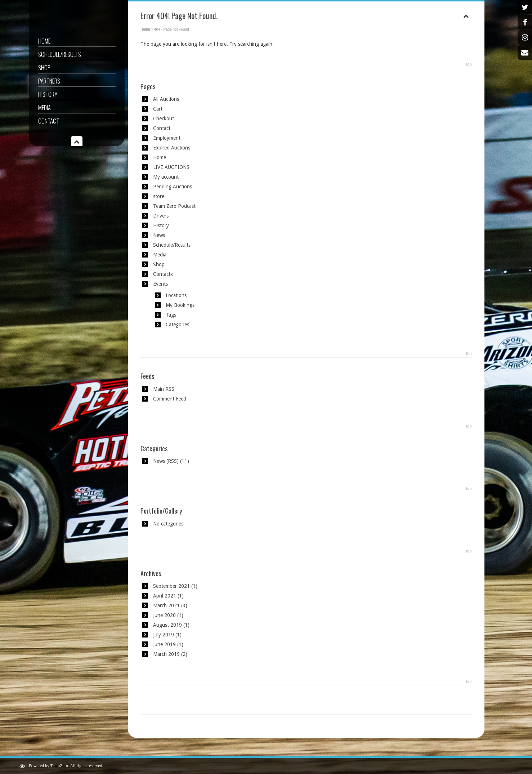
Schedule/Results (60, 54)
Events (160, 284)
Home (44, 41)
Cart (158, 109)
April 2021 (165, 596)
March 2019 (166, 654)
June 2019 (164, 644)
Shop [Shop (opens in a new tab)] (159, 264)
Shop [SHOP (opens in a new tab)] (44, 68)
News (159, 235)
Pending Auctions (173, 187)
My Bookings (180, 305)
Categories (177, 325)
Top (469, 64)
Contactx (163, 274)
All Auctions (166, 99)
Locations (176, 295)
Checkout (164, 118)
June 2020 (164, 615)
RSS (172, 461)
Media (44, 108)
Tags (171, 315)
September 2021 (171, 586)
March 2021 (166, 605)
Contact (49, 121)
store (159, 196)
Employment (167, 138)
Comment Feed (170, 399)
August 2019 (167, 625)
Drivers (161, 216)
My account (166, 177)
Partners (49, 81)
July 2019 (164, 635)
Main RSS (164, 389)
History (48, 94)
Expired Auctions (172, 148)
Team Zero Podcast (174, 206)
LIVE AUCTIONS (171, 167)
